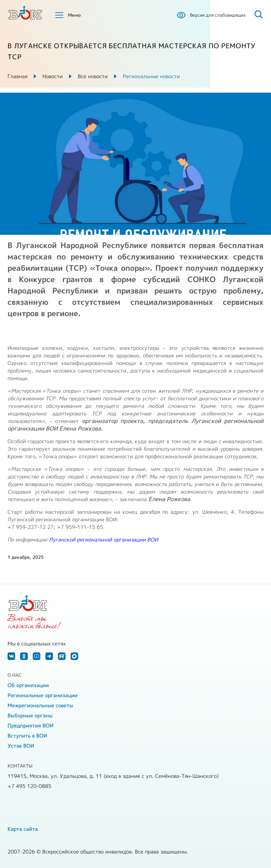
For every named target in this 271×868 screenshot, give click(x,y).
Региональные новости (151, 76)
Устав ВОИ (21, 746)
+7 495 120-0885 (29, 786)
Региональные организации (43, 695)
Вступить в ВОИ (27, 736)
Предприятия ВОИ (31, 726)
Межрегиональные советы (40, 705)
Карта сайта (23, 829)
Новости (53, 76)
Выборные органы (30, 715)
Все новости (93, 76)
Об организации (28, 685)
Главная (17, 76)
